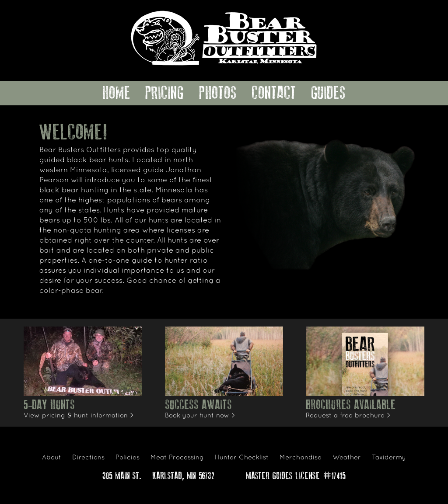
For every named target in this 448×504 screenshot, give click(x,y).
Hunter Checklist (242, 458)
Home (116, 93)
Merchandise (301, 458)
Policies (128, 458)
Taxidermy (389, 458)
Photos (218, 93)
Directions (88, 458)
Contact (274, 93)
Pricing (164, 93)
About (52, 458)
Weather (347, 458)
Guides (328, 93)
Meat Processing (177, 458)
